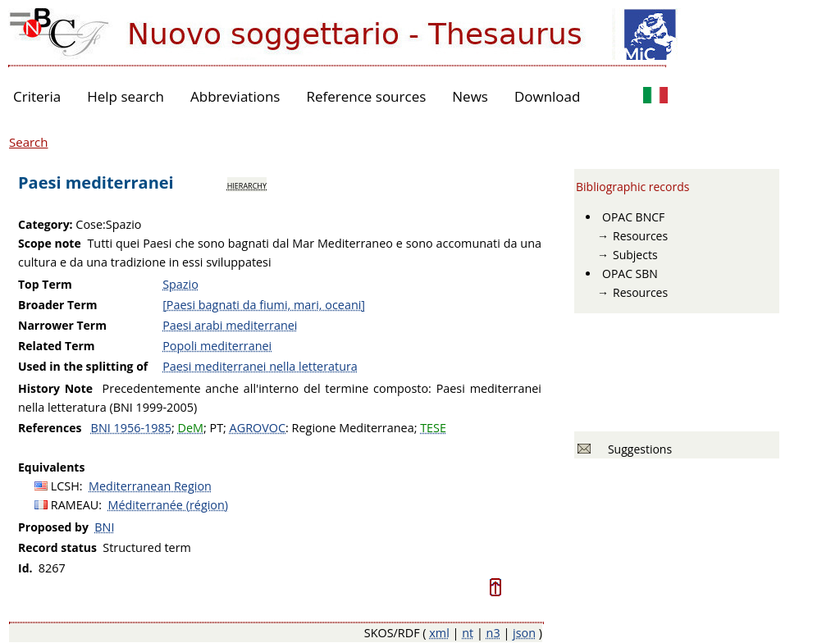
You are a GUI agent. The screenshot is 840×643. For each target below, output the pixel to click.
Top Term (45, 284)
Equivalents (51, 467)
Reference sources (366, 96)
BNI (104, 527)
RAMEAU (75, 505)
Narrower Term (62, 325)
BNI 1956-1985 (131, 428)
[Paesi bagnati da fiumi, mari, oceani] (264, 305)
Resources (640, 236)
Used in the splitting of (83, 366)
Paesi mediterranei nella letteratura (260, 366)
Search (29, 142)
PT (216, 428)
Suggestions (637, 449)
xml (439, 633)
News (470, 96)
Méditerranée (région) (169, 505)
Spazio (180, 284)
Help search (126, 96)
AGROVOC (258, 428)
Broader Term (58, 305)
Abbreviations (235, 96)
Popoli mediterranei (217, 346)
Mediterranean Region (150, 486)
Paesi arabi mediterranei (230, 325)
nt (468, 633)
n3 (493, 633)
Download (548, 96)
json (524, 633)
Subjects (635, 255)
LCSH (65, 486)
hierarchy (247, 185)
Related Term (57, 346)
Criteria (37, 96)
